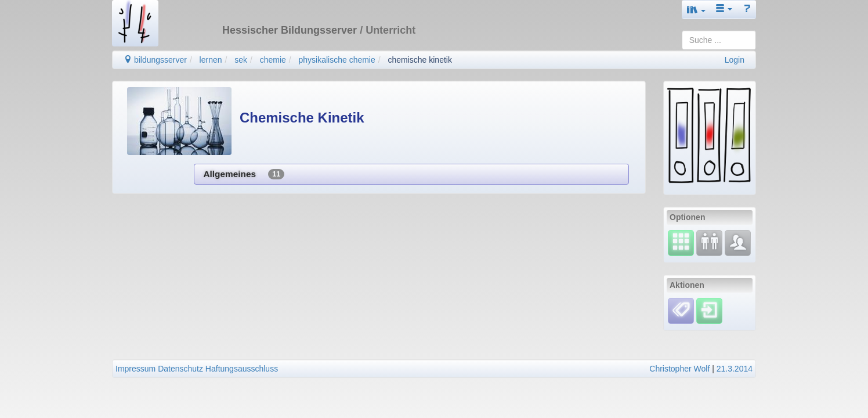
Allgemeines (243, 174)
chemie (273, 60)
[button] (696, 10)
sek (241, 60)
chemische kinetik (420, 60)
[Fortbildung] (709, 242)
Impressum (135, 369)
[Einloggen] (709, 310)
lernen (211, 60)
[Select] (681, 242)
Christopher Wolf (679, 369)
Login (735, 60)
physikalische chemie (337, 60)
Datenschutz (180, 369)
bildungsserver (155, 60)
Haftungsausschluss (242, 369)
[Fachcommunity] (738, 242)
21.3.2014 (735, 369)
